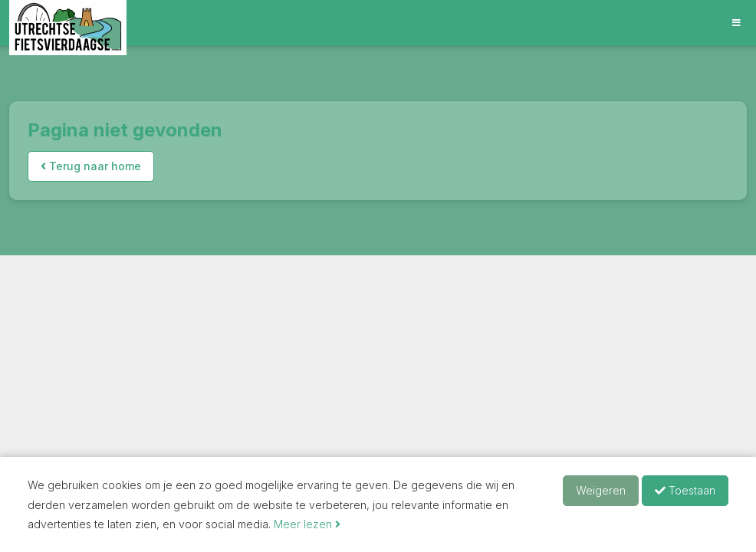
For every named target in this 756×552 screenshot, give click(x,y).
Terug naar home (91, 166)
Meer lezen (307, 524)
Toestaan (685, 490)
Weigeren (601, 490)
